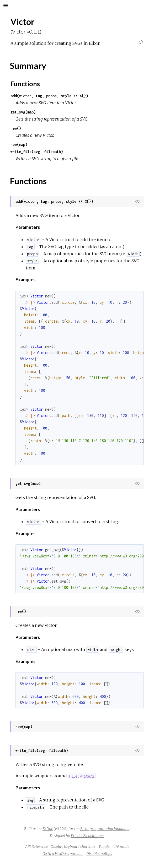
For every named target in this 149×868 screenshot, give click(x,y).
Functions (25, 84)
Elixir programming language (105, 829)
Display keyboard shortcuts (73, 847)
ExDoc (48, 829)
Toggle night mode (114, 847)
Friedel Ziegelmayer (87, 836)
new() (16, 128)
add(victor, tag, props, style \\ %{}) (49, 96)
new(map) (19, 145)
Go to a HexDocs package (63, 854)
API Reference (36, 847)
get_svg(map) (23, 112)
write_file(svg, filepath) (37, 152)
